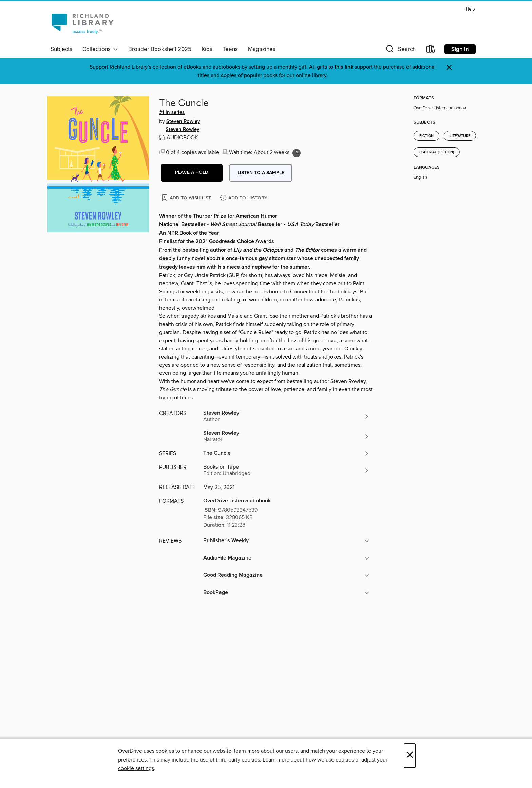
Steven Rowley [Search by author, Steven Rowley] (183, 122)
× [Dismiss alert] (449, 67)
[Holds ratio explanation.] (297, 153)
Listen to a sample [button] (261, 173)
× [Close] (410, 756)
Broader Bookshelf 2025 (160, 49)
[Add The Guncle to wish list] (187, 197)
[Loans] (431, 50)
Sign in (460, 49)
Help (470, 9)
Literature (460, 136)
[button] (400, 50)
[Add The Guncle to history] (244, 198)
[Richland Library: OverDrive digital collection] (82, 23)
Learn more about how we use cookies (308, 760)
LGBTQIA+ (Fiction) (437, 152)
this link (344, 67)
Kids (207, 49)
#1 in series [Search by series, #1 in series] (172, 113)
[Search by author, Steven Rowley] (286, 416)
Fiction (426, 136)
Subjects (61, 49)
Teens (230, 49)
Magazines (262, 49)
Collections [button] (100, 49)
